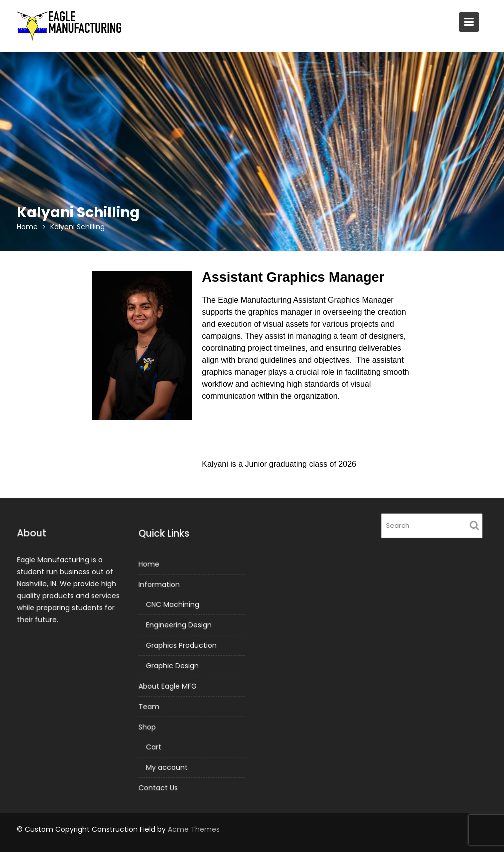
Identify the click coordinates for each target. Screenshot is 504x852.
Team (149, 706)
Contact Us (158, 786)
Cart (154, 746)
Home (149, 565)
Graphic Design (173, 666)
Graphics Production (181, 645)
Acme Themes (194, 829)
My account (167, 766)
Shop (148, 726)
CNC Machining (173, 605)
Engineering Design (179, 625)
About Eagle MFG (168, 686)
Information (159, 585)
